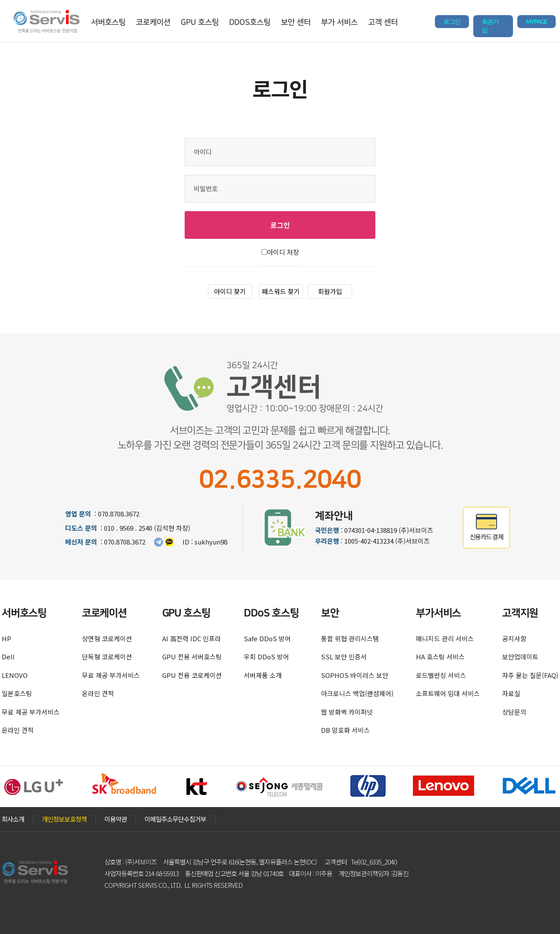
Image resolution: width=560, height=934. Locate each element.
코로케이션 (153, 22)
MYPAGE (536, 22)
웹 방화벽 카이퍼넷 (347, 712)
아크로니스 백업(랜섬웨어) (357, 693)
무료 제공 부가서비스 (31, 712)
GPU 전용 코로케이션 (192, 675)
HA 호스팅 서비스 (440, 657)
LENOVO (15, 675)
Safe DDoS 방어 (267, 638)
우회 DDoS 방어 (266, 657)
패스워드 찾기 (281, 291)
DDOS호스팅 (250, 22)
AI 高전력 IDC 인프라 (192, 638)
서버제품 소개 (263, 675)
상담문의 (514, 712)
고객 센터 (383, 22)
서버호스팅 (108, 22)
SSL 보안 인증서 (344, 657)
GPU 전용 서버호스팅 (192, 657)
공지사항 (514, 638)
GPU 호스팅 (200, 22)
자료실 (511, 693)
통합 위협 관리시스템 (350, 638)
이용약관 (116, 819)
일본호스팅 (17, 693)
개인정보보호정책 (64, 819)
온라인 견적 (18, 730)
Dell (8, 657)
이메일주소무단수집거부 (175, 819)
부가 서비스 (339, 22)
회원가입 (490, 26)
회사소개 (13, 819)
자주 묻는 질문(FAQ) (530, 675)
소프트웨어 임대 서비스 (448, 693)
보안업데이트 (520, 657)
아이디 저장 (283, 252)
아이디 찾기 (230, 291)
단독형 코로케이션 (107, 657)
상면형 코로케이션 (107, 638)
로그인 (452, 22)
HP (6, 638)
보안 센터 (296, 22)
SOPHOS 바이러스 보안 (355, 675)
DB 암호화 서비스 (345, 730)
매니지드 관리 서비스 (445, 638)
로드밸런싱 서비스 (441, 675)
